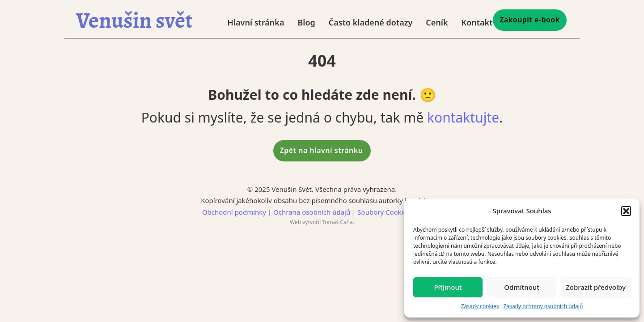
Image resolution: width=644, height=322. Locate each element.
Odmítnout (522, 287)
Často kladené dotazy (371, 22)
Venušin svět (134, 20)
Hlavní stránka (256, 22)
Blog (306, 22)
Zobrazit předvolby (596, 287)
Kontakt (477, 22)
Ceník (437, 22)
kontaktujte (463, 117)
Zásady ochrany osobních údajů (543, 306)
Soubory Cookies (384, 212)
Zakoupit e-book (530, 20)
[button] (626, 211)
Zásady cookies (480, 306)
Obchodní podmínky (234, 212)
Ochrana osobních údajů (312, 212)
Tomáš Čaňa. (338, 222)
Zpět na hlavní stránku (322, 150)
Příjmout (448, 287)
